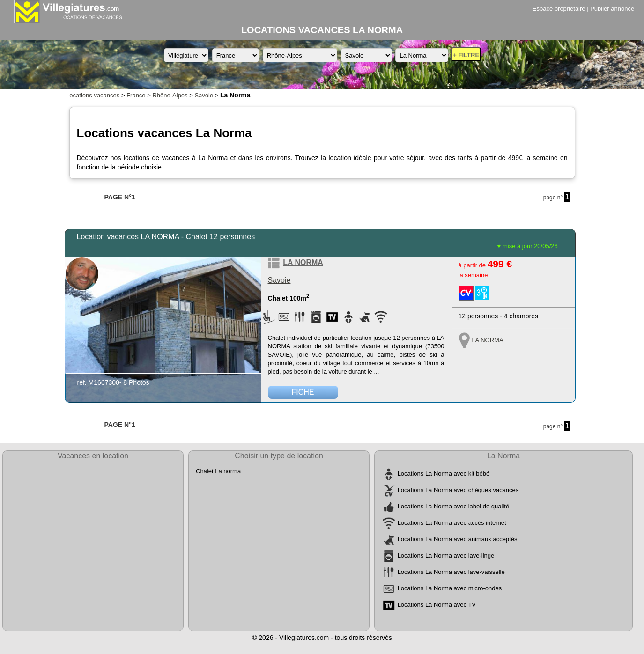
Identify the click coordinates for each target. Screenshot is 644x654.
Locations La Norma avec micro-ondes (450, 589)
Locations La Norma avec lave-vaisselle (451, 572)
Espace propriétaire (559, 9)
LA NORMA (303, 262)
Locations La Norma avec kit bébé (444, 474)
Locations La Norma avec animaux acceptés (458, 540)
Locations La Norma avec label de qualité (453, 507)
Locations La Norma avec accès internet (452, 523)
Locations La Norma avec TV (437, 605)
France (136, 95)
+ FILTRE (466, 55)
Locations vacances (93, 95)
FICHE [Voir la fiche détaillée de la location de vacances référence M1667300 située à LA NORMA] (303, 392)
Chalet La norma (218, 471)
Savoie (204, 95)
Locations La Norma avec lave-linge (446, 556)
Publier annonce (612, 9)
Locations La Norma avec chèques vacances (458, 490)
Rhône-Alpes (170, 95)
